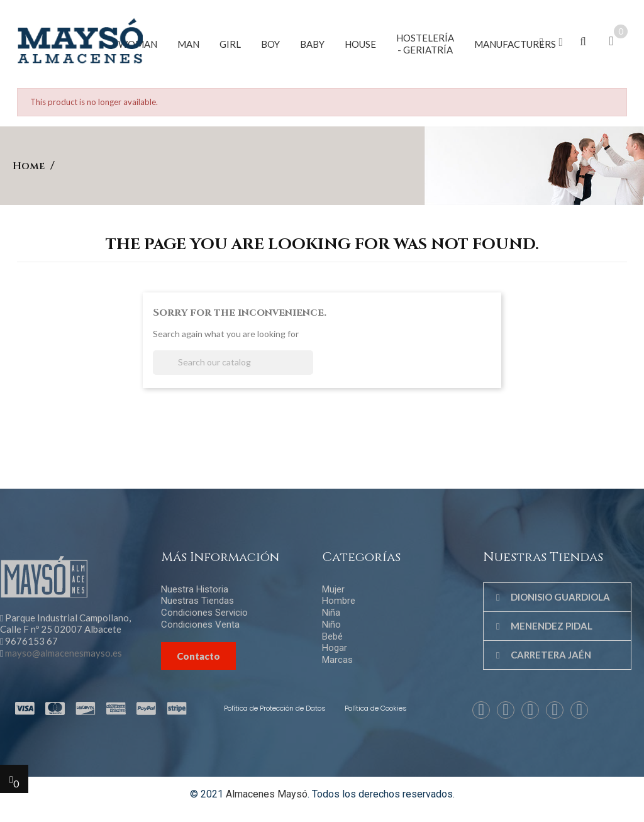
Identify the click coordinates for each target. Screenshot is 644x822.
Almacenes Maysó (267, 794)
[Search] (233, 363)
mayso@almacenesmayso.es (64, 653)
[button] (542, 42)
